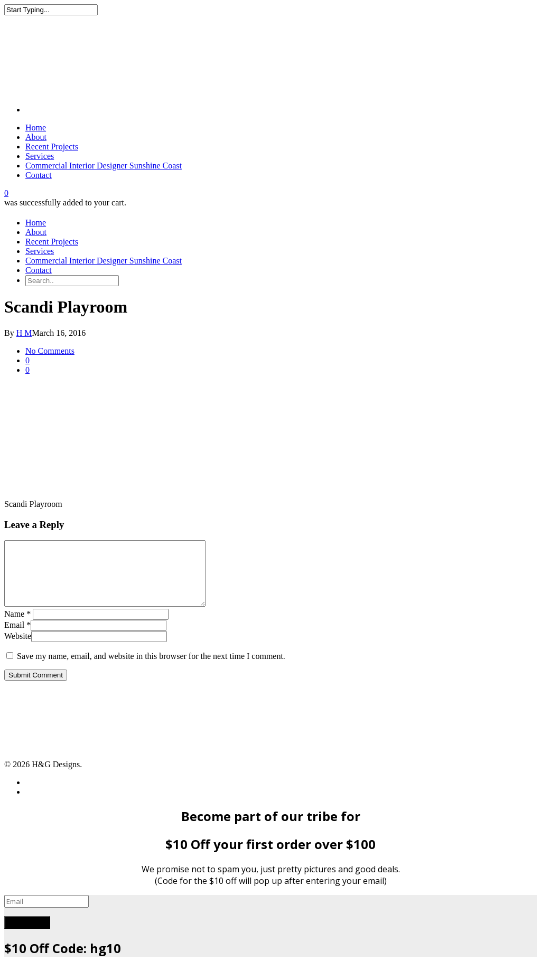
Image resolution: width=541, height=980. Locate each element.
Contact (39, 175)
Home (36, 128)
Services (40, 156)
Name (17, 626)
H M (24, 333)
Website (18, 649)
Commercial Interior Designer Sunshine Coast (104, 166)
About (36, 137)
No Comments (50, 351)
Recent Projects (52, 147)
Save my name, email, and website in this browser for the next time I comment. (151, 669)
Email (17, 638)
